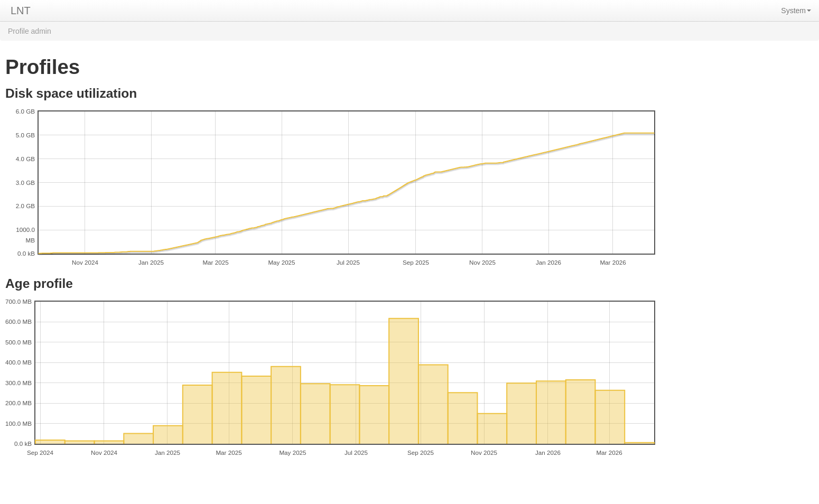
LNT (21, 11)
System (796, 11)
